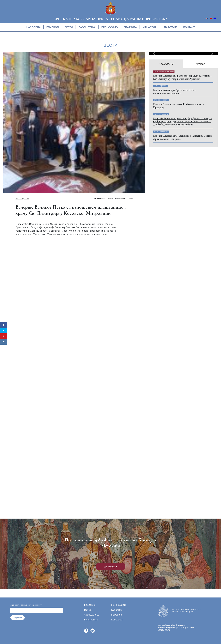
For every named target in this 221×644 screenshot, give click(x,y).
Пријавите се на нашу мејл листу (26, 605)
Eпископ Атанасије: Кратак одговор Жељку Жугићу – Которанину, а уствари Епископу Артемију (183, 77)
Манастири (150, 27)
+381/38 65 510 (164, 630)
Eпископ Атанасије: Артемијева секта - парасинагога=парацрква (175, 91)
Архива (200, 64)
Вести (69, 27)
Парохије (171, 27)
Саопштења (87, 27)
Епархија (130, 27)
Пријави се (18, 618)
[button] (154, 54)
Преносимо (110, 27)
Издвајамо (166, 64)
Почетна (19, 199)
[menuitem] (207, 18)
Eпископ (53, 27)
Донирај (111, 567)
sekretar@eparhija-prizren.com (171, 625)
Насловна (33, 27)
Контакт (189, 27)
